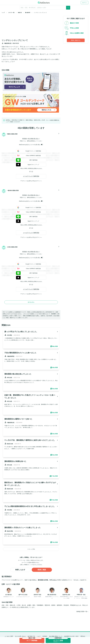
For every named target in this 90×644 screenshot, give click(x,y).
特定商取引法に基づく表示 (71, 636)
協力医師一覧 (31, 636)
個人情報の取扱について (56, 636)
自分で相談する (55, 120)
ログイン (85, 3)
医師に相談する (76, 40)
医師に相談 (42, 570)
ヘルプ (39, 636)
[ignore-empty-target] (45, 8)
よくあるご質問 (9, 636)
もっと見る (31, 549)
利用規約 (25, 139)
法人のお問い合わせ (20, 636)
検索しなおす (20, 570)
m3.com (76, 580)
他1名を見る (31, 302)
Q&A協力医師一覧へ (82, 612)
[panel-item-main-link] (31, 339)
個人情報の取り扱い (33, 139)
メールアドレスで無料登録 (31, 176)
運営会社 (83, 636)
